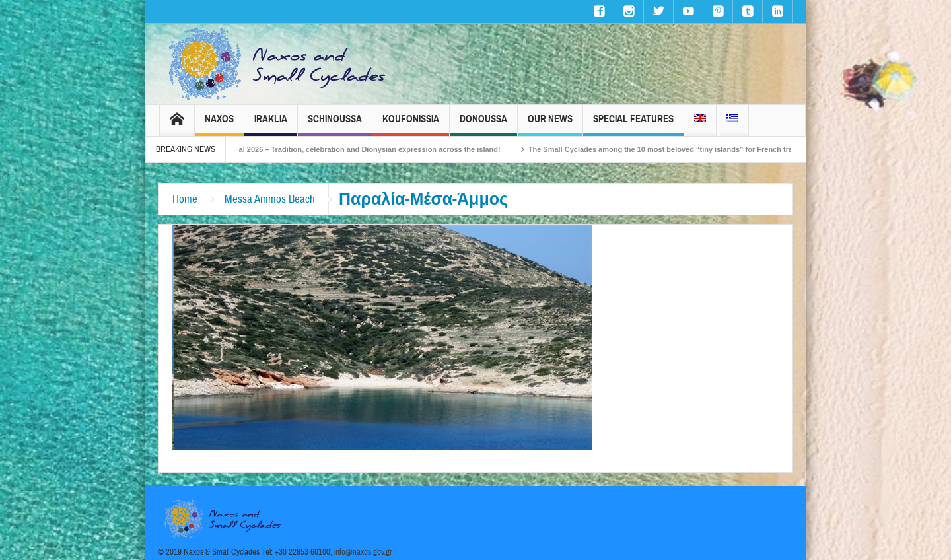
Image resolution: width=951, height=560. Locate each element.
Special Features (633, 124)
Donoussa (483, 124)
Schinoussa (335, 124)
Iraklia (271, 124)
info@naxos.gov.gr (363, 552)
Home (185, 199)
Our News (550, 124)
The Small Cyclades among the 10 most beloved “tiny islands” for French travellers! (690, 149)
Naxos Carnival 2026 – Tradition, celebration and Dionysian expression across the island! (363, 149)
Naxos (219, 124)
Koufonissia (411, 124)
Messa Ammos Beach (270, 199)
